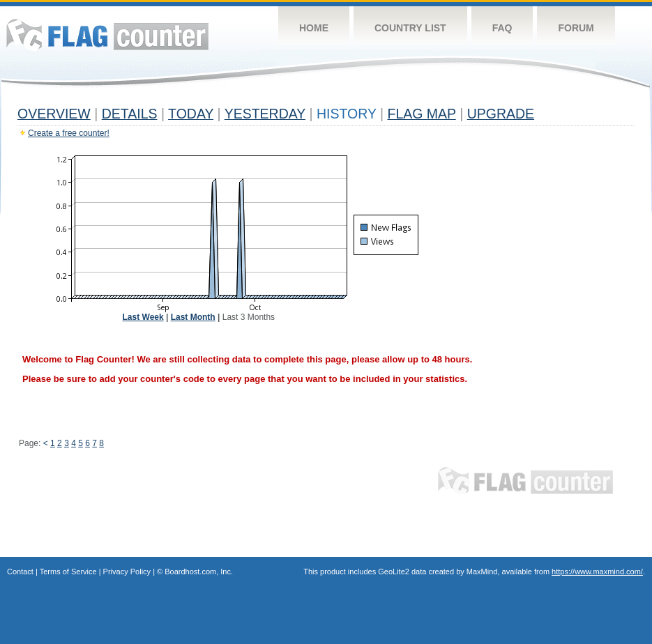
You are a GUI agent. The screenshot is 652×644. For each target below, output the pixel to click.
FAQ (502, 28)
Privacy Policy (127, 572)
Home (314, 28)
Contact (20, 572)
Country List (410, 28)
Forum (576, 28)
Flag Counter (107, 34)
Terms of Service (68, 572)
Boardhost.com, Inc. (199, 572)
